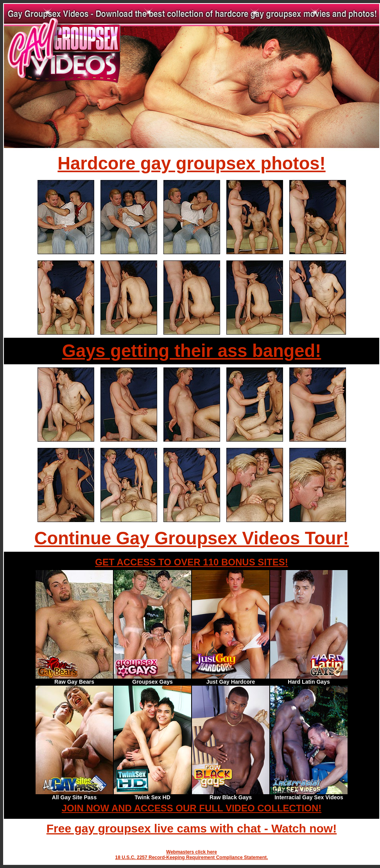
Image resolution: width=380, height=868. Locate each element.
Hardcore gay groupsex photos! (191, 163)
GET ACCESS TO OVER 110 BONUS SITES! (191, 562)
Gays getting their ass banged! (192, 351)
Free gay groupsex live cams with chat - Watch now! (192, 828)
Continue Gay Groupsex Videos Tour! (192, 538)
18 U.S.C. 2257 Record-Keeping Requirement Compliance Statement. (192, 857)
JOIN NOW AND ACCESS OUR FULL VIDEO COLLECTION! (192, 808)
